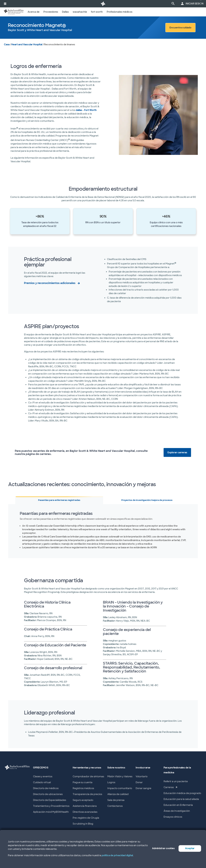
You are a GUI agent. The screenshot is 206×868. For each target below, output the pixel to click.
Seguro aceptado (83, 800)
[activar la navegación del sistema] (5, 4)
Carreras (169, 787)
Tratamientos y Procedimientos (51, 806)
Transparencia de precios (87, 794)
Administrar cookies (163, 848)
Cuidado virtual (42, 782)
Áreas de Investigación (177, 811)
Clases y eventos (43, 776)
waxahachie (80, 12)
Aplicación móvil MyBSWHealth (51, 812)
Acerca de (34, 12)
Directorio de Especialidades (50, 800)
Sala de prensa (116, 800)
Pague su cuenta (83, 782)
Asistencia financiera (85, 806)
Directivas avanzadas (85, 812)
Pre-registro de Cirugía (86, 818)
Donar (139, 782)
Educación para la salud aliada (181, 799)
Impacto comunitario (120, 788)
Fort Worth (90, 110)
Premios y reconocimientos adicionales (50, 283)
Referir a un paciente (176, 781)
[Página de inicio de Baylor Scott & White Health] (103, 4)
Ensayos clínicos (173, 817)
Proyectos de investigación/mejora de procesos (147, 500)
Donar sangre (143, 788)
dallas (79, 110)
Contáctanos (115, 806)
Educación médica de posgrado (182, 793)
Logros (111, 782)
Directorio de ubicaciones (48, 794)
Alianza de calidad (118, 794)
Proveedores (51, 12)
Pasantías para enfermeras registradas (59, 500)
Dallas (65, 12)
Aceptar (190, 848)
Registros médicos (83, 788)
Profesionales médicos (120, 12)
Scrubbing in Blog (83, 824)
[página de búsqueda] (173, 4)
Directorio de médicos (46, 788)
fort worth (97, 12)
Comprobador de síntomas (88, 776)
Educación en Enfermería (178, 805)
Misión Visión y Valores (120, 776)
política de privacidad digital (117, 855)
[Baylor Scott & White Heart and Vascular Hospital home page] (14, 12)
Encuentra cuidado (180, 28)
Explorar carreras (177, 452)
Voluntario (142, 776)
